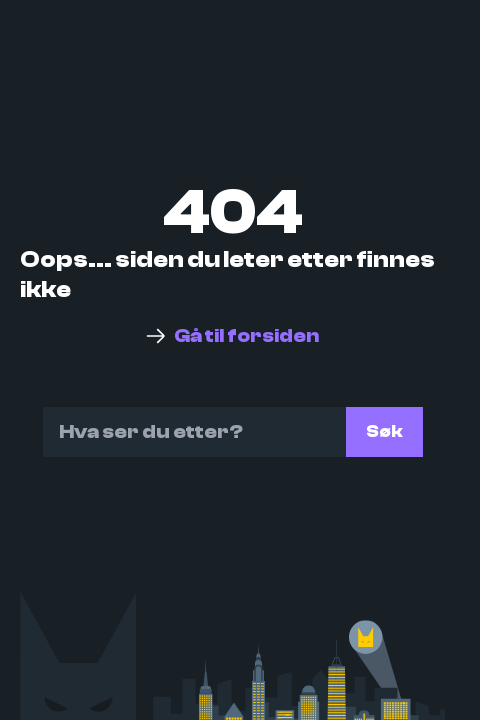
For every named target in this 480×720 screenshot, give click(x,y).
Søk (384, 431)
